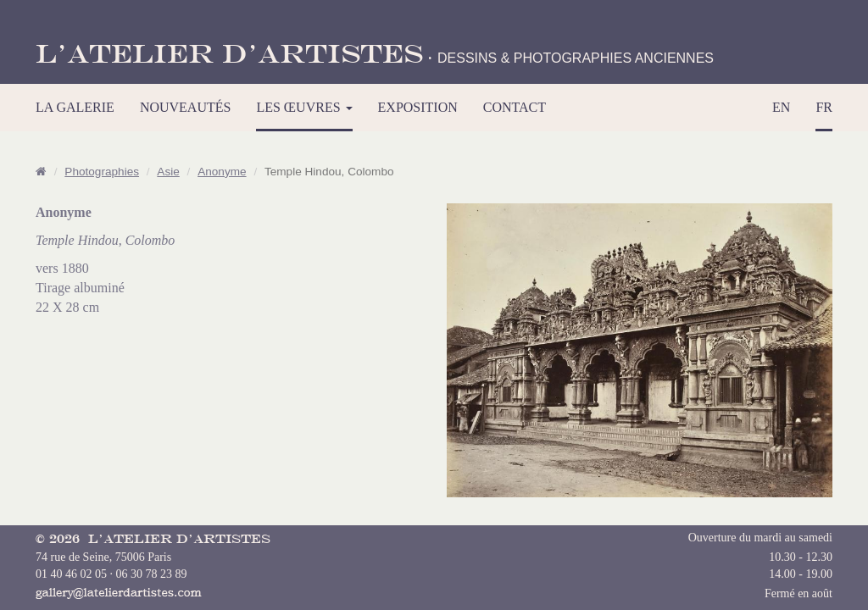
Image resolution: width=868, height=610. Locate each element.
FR (824, 107)
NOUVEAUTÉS (186, 107)
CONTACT (515, 107)
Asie (168, 172)
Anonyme (222, 172)
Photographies (102, 172)
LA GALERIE (75, 107)
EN (781, 107)
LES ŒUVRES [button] (304, 107)
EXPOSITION (418, 107)
